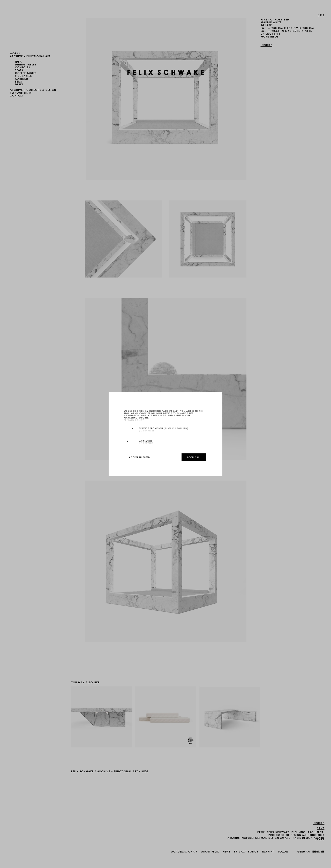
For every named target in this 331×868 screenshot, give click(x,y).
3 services (147, 430)
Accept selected (140, 457)
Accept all (194, 457)
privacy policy (134, 420)
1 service (146, 443)
